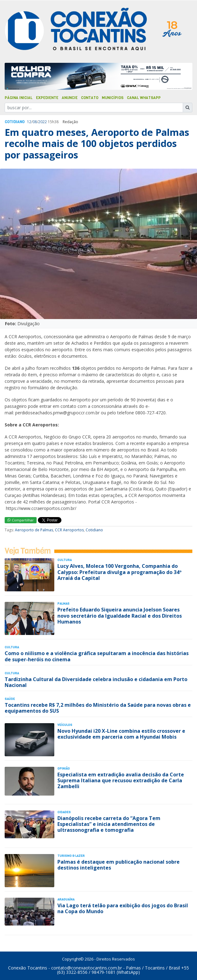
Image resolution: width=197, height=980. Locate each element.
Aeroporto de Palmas (34, 530)
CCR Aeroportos (69, 530)
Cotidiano (15, 122)
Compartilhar (21, 520)
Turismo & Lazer (71, 856)
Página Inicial (19, 98)
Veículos (65, 725)
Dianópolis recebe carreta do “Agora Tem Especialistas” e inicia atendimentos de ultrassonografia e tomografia (109, 824)
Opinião (64, 768)
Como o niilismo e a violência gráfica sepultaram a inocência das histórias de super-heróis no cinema (97, 656)
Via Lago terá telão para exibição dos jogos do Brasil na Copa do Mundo (123, 908)
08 (35, 122)
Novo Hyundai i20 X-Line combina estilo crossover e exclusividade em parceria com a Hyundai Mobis (121, 734)
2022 (43, 122)
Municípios (113, 98)
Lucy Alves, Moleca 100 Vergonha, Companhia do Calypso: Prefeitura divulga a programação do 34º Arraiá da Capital (119, 572)
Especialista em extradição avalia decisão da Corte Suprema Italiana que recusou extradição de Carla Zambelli (121, 780)
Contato (90, 98)
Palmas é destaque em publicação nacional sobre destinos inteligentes (119, 865)
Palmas (63, 604)
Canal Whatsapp (144, 98)
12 (29, 122)
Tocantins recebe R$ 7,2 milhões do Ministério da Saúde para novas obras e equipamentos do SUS (98, 708)
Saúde (10, 699)
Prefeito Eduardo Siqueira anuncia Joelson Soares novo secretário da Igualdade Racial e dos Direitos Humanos (120, 615)
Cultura (65, 560)
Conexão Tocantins (28, 968)
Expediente (47, 98)
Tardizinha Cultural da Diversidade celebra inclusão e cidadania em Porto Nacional (96, 682)
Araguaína (66, 899)
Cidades (64, 812)
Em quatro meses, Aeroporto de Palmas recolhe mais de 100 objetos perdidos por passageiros (97, 144)
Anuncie (70, 98)
